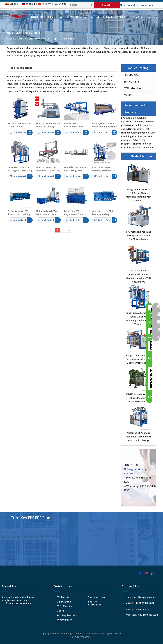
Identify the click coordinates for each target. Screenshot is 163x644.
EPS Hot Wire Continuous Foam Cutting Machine (74, 125)
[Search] (78, 5)
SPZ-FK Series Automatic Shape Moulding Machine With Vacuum (139, 398)
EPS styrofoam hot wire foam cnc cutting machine (48, 169)
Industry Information (95, 603)
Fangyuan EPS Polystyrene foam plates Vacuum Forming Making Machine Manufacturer (74, 213)
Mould (128, 95)
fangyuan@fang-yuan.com (136, 5)
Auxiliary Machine (67, 615)
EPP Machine (131, 82)
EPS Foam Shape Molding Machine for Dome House (104, 169)
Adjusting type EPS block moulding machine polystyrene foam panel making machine (104, 213)
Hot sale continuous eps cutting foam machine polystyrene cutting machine (76, 169)
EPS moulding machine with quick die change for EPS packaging (139, 236)
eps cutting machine (132, 129)
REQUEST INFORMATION (107, 6)
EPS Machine (131, 75)
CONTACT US (131, 465)
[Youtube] (147, 573)
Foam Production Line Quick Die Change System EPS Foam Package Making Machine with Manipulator (48, 125)
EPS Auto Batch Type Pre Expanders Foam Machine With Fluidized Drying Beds (48, 213)
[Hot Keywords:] (91, 5)
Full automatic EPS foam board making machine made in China (19, 213)
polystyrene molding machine (137, 125)
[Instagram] (153, 573)
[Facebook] (140, 573)
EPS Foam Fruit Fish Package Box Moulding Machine (20, 169)
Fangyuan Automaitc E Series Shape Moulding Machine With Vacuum (139, 359)
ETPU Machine (132, 88)
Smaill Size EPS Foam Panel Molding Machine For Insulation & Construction (19, 125)
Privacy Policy (64, 620)
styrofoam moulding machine (138, 121)
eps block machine (143, 147)
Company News (96, 597)
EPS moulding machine (134, 118)
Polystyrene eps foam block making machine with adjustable (105, 125)
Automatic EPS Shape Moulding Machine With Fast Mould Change (139, 437)
